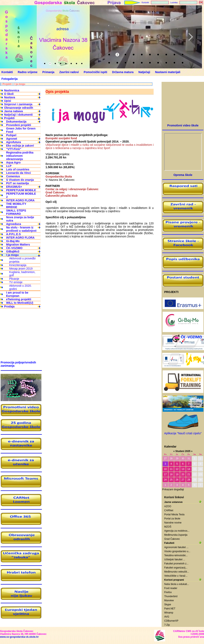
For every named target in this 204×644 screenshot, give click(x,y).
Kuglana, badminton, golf (22, 274)
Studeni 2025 (183, 451)
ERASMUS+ (14, 187)
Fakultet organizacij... (176, 568)
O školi (9, 94)
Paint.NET (170, 609)
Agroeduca (14, 224)
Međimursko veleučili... (177, 572)
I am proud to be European (17, 294)
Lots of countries (18, 169)
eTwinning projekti (19, 299)
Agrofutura (13, 142)
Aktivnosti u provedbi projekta (22, 260)
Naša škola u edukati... (177, 584)
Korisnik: (145, 3)
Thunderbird (171, 596)
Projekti (7, 84)
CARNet (169, 510)
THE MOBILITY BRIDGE (16, 205)
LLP (9, 166)
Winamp (169, 613)
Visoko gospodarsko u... (177, 551)
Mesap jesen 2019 (21, 269)
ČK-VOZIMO (14, 248)
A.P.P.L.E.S (13, 234)
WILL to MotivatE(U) (20, 303)
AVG (167, 617)
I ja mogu (20, 84)
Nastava (10, 97)
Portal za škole (172, 519)
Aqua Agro (13, 162)
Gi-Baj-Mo (13, 241)
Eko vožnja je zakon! (20, 146)
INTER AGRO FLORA (20, 200)
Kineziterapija (18, 265)
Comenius (13, 176)
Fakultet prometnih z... (176, 564)
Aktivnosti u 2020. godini (21, 287)
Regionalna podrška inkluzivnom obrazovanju (20, 156)
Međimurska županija (176, 535)
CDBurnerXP (171, 621)
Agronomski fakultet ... (176, 547)
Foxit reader (171, 588)
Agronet (12, 139)
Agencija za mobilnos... (177, 531)
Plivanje (14, 279)
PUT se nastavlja (17, 183)
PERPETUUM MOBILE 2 (21, 195)
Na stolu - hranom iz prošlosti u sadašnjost (21, 229)
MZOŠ (168, 527)
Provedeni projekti (19, 125)
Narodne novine (173, 523)
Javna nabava (13, 111)
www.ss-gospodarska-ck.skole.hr (19, 637)
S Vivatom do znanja (20, 180)
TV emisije (16, 282)
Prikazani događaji (173, 489)
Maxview (169, 600)
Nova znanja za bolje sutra (20, 219)
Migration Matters (18, 245)
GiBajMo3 (13, 251)
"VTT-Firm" (14, 149)
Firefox (168, 592)
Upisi (8, 101)
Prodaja (9, 306)
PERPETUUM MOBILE (21, 190)
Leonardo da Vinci (18, 173)
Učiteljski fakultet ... (175, 560)
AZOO (168, 506)
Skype (168, 605)
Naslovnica (12, 90)
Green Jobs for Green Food (21, 130)
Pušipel (11, 135)
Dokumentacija (16, 122)
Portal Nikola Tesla (174, 515)
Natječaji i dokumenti (18, 115)
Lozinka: (174, 3)
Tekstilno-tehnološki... (176, 555)
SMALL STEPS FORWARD (16, 212)
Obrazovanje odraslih (19, 108)
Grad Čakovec (172, 539)
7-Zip (167, 625)
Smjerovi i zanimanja (18, 104)
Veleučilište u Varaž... (176, 576)
